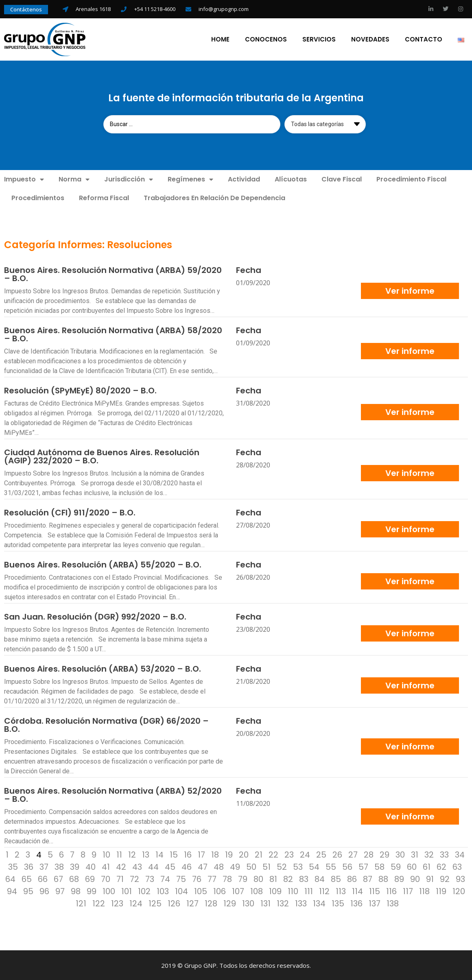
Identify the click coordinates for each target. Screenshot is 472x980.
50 (251, 866)
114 (357, 891)
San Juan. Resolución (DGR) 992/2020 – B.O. (95, 616)
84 (320, 878)
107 (238, 891)
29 (385, 854)
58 (379, 866)
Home (220, 39)
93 (460, 878)
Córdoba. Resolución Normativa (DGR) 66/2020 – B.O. (106, 724)
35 (13, 866)
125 (155, 903)
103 (163, 891)
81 (273, 878)
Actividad (244, 178)
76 (197, 878)
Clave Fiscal (342, 178)
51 (267, 866)
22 (273, 854)
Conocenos (266, 39)
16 (188, 854)
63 (457, 866)
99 (92, 891)
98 (76, 891)
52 (282, 866)
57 (363, 866)
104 (181, 891)
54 (314, 866)
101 (127, 891)
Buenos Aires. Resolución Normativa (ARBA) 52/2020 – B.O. (113, 794)
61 (427, 866)
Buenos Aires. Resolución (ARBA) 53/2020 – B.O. (103, 668)
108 (257, 891)
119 (441, 891)
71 (120, 878)
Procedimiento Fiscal (411, 178)
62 (441, 866)
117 (408, 891)
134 (319, 903)
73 (150, 878)
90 (415, 878)
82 (288, 878)
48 (219, 866)
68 (74, 878)
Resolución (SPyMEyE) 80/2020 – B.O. (80, 390)
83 (304, 878)
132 (283, 903)
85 (336, 878)
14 (160, 854)
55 (331, 866)
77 (212, 878)
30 (400, 854)
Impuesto (24, 179)
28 (369, 854)
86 (352, 878)
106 (220, 891)
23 (289, 854)
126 (174, 903)
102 (144, 891)
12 (132, 854)
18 (215, 854)
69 (90, 878)
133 (301, 903)
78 (227, 878)
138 (393, 903)
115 (375, 891)
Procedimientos (38, 197)
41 (106, 866)
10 (106, 854)
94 (12, 891)
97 (60, 891)
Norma (74, 179)
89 (399, 878)
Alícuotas (291, 178)
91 (430, 878)
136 (356, 903)
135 (338, 903)
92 (445, 878)
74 (165, 878)
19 (229, 854)
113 (341, 891)
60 (412, 866)
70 (106, 878)
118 (424, 891)
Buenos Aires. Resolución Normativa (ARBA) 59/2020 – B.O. (113, 273)
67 (58, 878)
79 (243, 878)
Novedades (370, 39)
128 (211, 903)
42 (121, 866)
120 (459, 891)
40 (91, 866)
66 (43, 878)
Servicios (319, 39)
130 (248, 903)
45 (170, 866)
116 (391, 891)
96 (44, 891)
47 (203, 866)
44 (153, 866)
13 (146, 854)
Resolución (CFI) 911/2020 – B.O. (70, 512)
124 (136, 903)
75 (181, 878)
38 (59, 866)
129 (230, 903)
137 (375, 903)
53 (298, 866)
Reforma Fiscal (104, 197)
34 (460, 854)
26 (337, 854)
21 (259, 854)
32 (429, 854)
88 (383, 878)
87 (368, 878)
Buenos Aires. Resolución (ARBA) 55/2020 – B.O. (103, 564)
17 (201, 854)
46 (187, 866)
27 (353, 854)
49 (235, 866)
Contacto (424, 39)
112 (324, 891)
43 (137, 866)
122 (99, 903)
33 (444, 854)
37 (44, 866)
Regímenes (190, 179)
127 (192, 903)
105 (201, 891)
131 (265, 903)
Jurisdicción (129, 179)
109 (275, 891)
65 (27, 878)
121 (81, 903)
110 (293, 891)
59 (396, 866)
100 (109, 891)
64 (10, 878)
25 (321, 854)
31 (415, 854)
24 (305, 854)
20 (244, 854)
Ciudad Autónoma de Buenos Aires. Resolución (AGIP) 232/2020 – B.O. (102, 456)
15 (174, 854)
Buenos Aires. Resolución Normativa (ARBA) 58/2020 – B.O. (113, 334)
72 (134, 878)
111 (309, 891)
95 (28, 891)
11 (119, 854)
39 (75, 866)
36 (29, 866)
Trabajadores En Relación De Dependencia (214, 197)
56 (347, 866)
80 (258, 878)
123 (117, 903)
